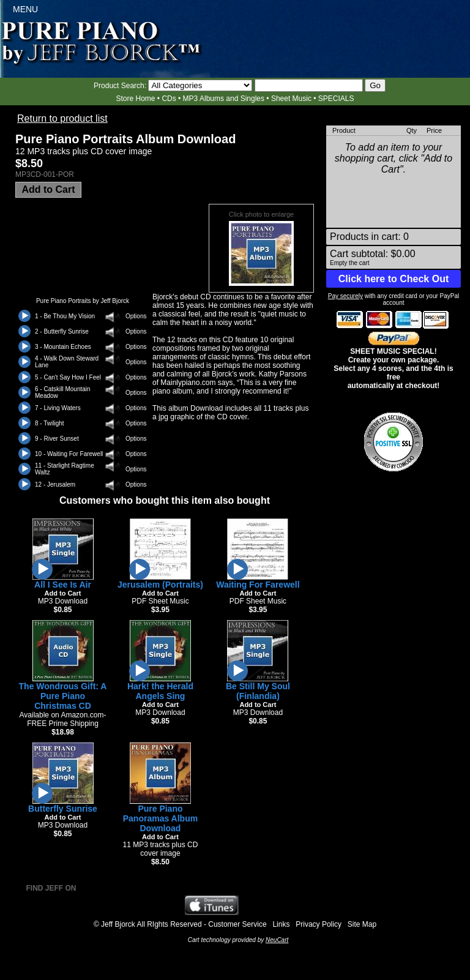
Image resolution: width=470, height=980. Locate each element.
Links (281, 924)
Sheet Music (291, 99)
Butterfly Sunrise (63, 809)
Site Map (362, 924)
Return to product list (62, 118)
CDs (169, 99)
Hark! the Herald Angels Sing (160, 691)
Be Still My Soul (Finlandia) (258, 691)
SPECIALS (336, 99)
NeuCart (277, 940)
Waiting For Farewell (258, 585)
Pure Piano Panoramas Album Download (160, 818)
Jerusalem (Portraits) (160, 585)
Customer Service (237, 924)
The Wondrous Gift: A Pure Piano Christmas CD (63, 696)
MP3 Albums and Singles (224, 99)
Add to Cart (48, 189)
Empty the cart (349, 263)
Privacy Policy (319, 924)
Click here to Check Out (394, 279)
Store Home (135, 99)
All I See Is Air (63, 585)
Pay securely (345, 296)
